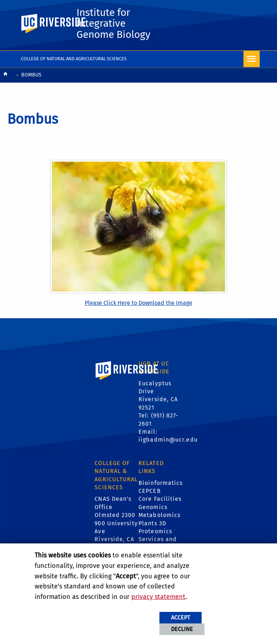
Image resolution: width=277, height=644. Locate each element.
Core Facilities (160, 500)
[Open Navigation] (252, 60)
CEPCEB (150, 492)
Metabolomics (159, 516)
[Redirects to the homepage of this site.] (5, 77)
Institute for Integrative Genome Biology (116, 24)
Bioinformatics (161, 484)
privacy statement (158, 597)
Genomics (153, 508)
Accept (181, 617)
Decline (182, 629)
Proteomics (155, 532)
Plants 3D (152, 524)
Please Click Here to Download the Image (138, 304)
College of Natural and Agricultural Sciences (74, 60)
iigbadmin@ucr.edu (168, 441)
